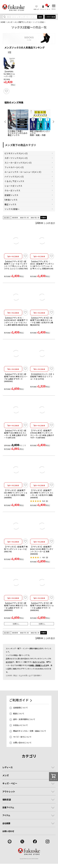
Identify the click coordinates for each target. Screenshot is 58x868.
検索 (40, 17)
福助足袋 (7, 809)
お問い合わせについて (22, 752)
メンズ (10, 22)
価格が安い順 (24, 227)
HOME (3, 22)
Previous (6, 131)
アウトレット (9, 801)
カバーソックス (39, 672)
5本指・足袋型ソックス (38, 675)
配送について (19, 723)
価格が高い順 (35, 227)
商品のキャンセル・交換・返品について (30, 741)
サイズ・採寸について (22, 746)
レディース (8, 777)
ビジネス (9, 672)
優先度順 (15, 227)
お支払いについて (21, 735)
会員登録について (21, 717)
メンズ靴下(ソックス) (22, 22)
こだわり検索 (50, 17)
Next (52, 131)
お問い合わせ (8, 841)
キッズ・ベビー (10, 793)
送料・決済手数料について (24, 729)
